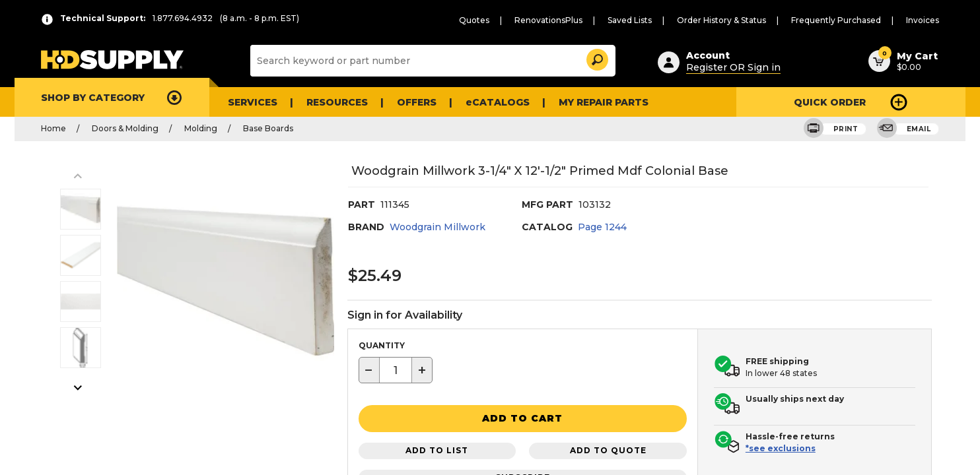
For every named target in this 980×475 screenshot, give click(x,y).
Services (253, 102)
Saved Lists (630, 20)
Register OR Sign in (733, 67)
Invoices (923, 20)
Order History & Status (721, 20)
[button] (596, 58)
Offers (417, 102)
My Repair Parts (604, 102)
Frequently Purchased (836, 20)
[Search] (431, 61)
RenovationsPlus (548, 20)
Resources (337, 102)
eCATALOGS (498, 102)
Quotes (474, 20)
